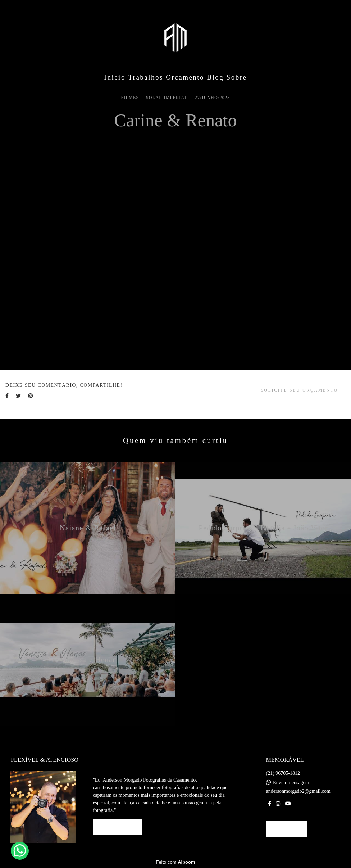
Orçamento (185, 77)
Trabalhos (146, 77)
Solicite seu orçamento (299, 390)
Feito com (175, 862)
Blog (215, 77)
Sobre (237, 77)
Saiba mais (117, 827)
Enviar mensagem (291, 783)
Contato (287, 829)
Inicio (115, 77)
